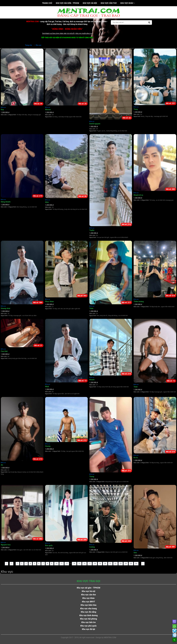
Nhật (47, 387)
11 (62, 564)
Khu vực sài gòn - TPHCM (67, 3)
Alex (47, 202)
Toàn (91, 308)
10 (56, 564)
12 (67, 564)
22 (115, 564)
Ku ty (136, 458)
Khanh (92, 380)
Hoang (48, 446)
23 (121, 564)
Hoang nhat (6, 308)
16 (84, 564)
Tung (136, 109)
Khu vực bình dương (88, 615)
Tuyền (92, 230)
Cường (92, 547)
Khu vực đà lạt (88, 629)
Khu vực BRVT (88, 602)
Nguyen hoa (6, 545)
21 (110, 564)
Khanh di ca (138, 195)
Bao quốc (49, 545)
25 (131, 564)
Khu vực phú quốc (89, 626)
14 (74, 564)
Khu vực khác (128, 3)
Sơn (135, 553)
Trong (92, 477)
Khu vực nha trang (89, 608)
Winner (48, 110)
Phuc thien (49, 302)
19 (100, 564)
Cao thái (4, 351)
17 (90, 564)
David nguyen (95, 124)
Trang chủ (47, 3)
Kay (2, 110)
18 (95, 564)
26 (136, 564)
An (2, 465)
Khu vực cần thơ (109, 3)
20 (105, 564)
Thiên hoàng (139, 302)
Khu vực (3, 107)
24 (126, 564)
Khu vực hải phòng (88, 619)
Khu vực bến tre (89, 622)
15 (79, 564)
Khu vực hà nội (90, 3)
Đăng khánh (6, 202)
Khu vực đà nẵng (88, 612)
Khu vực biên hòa (88, 605)
